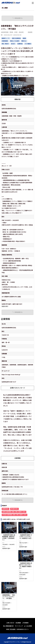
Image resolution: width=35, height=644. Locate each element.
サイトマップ (19, 600)
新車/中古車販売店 (16, 38)
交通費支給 (20, 44)
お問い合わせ (10, 596)
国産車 (24, 38)
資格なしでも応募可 (15, 41)
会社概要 (18, 596)
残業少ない (24, 41)
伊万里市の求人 (14, 509)
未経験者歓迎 (5, 41)
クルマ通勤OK (28, 44)
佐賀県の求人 (6, 509)
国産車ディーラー (6, 38)
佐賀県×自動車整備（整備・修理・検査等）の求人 (14, 512)
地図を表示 (5, 306)
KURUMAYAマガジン (23, 603)
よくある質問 (28, 600)
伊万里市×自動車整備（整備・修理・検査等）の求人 (15, 515)
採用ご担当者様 (11, 603)
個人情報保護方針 (8, 600)
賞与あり (13, 44)
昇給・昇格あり (5, 44)
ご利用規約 (25, 596)
